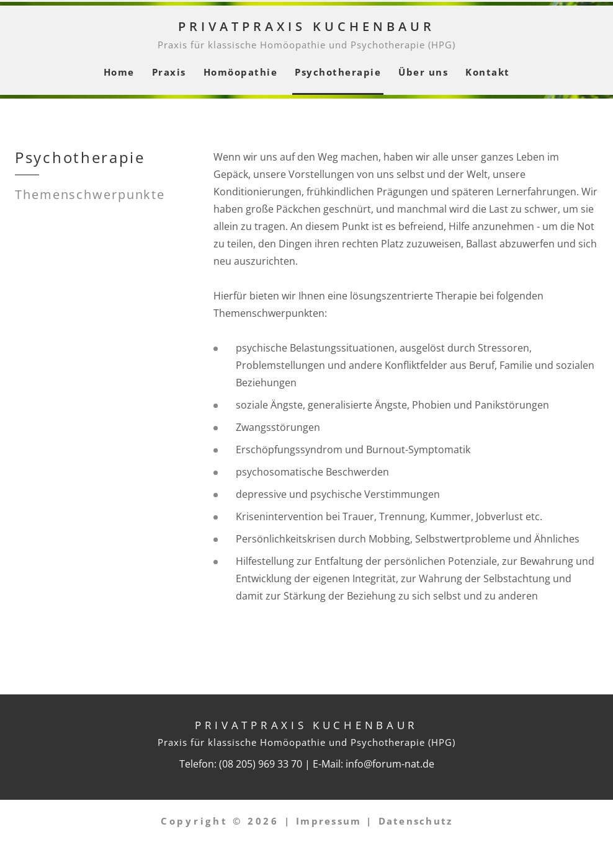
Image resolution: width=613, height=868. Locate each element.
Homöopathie (241, 72)
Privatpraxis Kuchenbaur (306, 26)
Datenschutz (416, 821)
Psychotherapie (338, 72)
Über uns (423, 72)
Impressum (329, 821)
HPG (442, 45)
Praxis (169, 72)
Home (119, 72)
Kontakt (488, 72)
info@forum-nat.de (390, 764)
